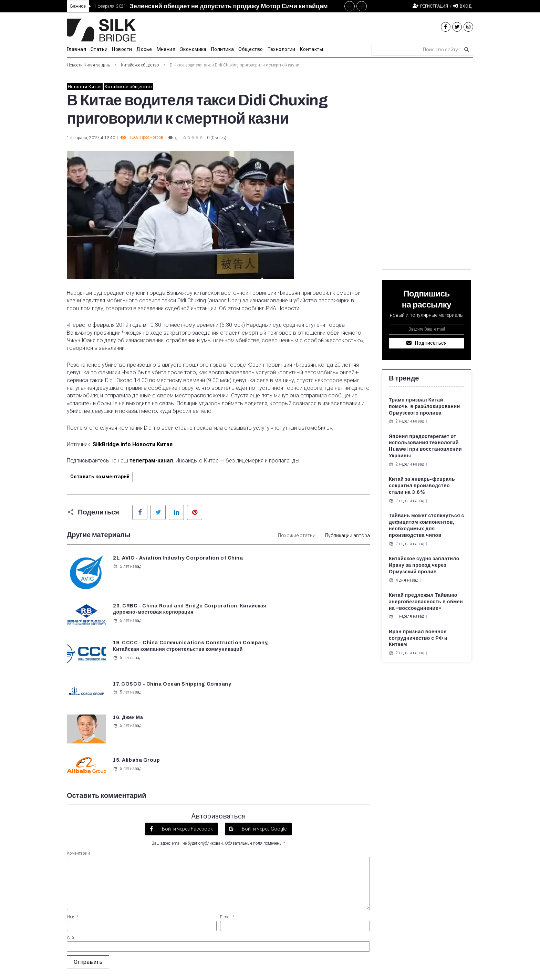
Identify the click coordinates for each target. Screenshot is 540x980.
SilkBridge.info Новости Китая (133, 444)
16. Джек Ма (127, 646)
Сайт (71, 836)
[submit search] (467, 50)
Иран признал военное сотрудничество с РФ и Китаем (418, 638)
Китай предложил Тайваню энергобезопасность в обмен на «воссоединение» (426, 602)
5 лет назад (126, 573)
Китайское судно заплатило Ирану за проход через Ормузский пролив (424, 565)
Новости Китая (85, 87)
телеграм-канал (151, 461)
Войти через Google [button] (264, 727)
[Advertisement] (427, 167)
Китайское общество (140, 65)
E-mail (227, 815)
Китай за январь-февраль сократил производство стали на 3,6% (422, 486)
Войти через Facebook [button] (187, 727)
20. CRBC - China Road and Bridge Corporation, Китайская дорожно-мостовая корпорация (314, 565)
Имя (72, 815)
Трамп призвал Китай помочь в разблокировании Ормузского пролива (424, 406)
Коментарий (78, 751)
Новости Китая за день (88, 65)
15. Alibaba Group (293, 646)
